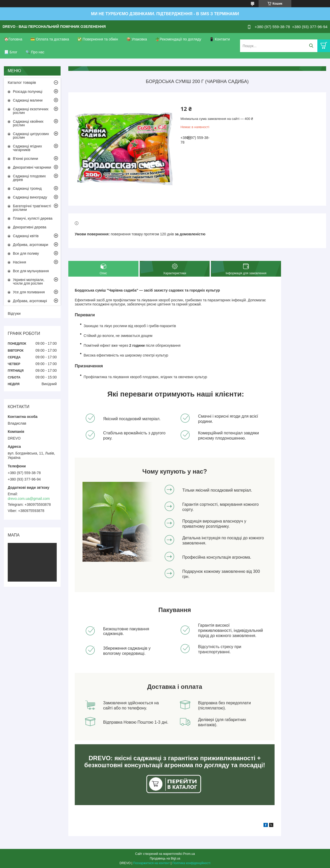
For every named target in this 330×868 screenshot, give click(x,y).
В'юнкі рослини (25, 159)
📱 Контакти (220, 39)
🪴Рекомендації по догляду (178, 39)
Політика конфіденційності (192, 863)
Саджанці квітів (26, 236)
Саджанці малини (28, 100)
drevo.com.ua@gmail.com (29, 499)
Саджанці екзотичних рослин (31, 111)
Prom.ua (189, 854)
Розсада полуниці (28, 92)
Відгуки (14, 313)
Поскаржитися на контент (151, 863)
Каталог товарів (22, 82)
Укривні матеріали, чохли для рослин (29, 282)
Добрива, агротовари (31, 245)
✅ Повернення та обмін (98, 39)
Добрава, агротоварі (30, 301)
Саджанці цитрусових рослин (31, 136)
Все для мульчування (31, 271)
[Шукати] (311, 46)
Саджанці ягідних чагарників (27, 148)
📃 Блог (11, 52)
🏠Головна (13, 39)
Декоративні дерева (30, 227)
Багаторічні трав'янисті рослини (32, 208)
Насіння (19, 262)
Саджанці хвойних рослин (28, 123)
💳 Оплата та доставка (50, 39)
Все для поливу (26, 253)
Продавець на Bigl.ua (165, 858)
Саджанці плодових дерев (29, 178)
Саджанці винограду (30, 197)
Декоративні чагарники (32, 167)
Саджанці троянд (27, 188)
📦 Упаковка (137, 39)
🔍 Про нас (35, 52)
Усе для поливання (29, 292)
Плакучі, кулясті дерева (33, 218)
